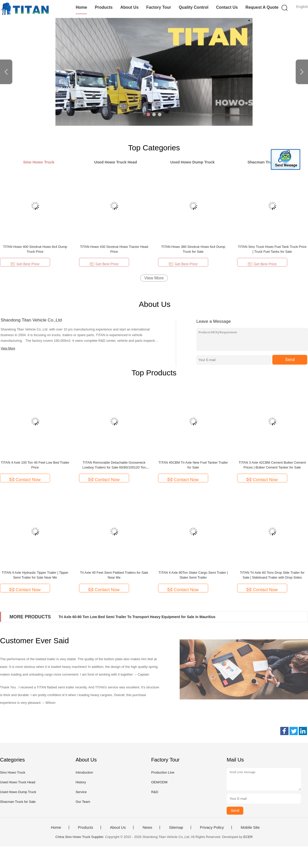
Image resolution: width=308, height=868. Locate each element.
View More (154, 278)
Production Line (163, 772)
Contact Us (227, 7)
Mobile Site (250, 827)
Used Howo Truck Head (18, 782)
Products (104, 7)
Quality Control (194, 7)
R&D (155, 792)
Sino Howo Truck (13, 772)
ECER (248, 837)
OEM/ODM (159, 782)
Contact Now (25, 480)
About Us (129, 7)
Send (290, 360)
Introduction (84, 772)
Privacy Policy (212, 827)
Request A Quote (262, 7)
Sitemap (176, 827)
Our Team (83, 802)
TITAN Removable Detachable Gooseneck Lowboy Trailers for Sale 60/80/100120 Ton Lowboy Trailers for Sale (114, 467)
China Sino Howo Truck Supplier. (80, 837)
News (147, 827)
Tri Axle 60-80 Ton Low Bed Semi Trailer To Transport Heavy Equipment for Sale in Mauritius (137, 617)
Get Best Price (25, 264)
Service (81, 792)
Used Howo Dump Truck (18, 792)
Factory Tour (159, 7)
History (81, 782)
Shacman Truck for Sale (18, 802)
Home (81, 7)
